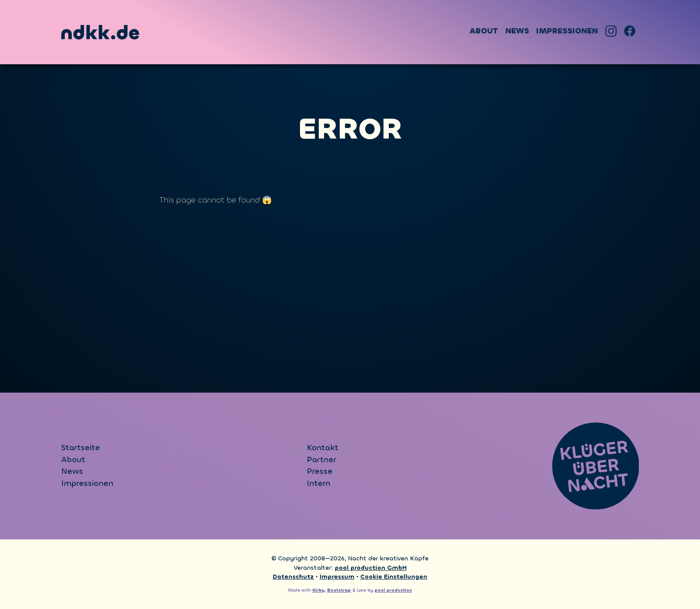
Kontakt (323, 448)
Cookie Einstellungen (394, 577)
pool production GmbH (371, 568)
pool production (393, 590)
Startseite (81, 448)
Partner (321, 460)
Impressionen (567, 31)
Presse (320, 471)
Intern (319, 483)
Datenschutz (293, 577)
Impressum (337, 577)
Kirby (319, 590)
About (484, 31)
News (517, 31)
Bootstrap (339, 590)
